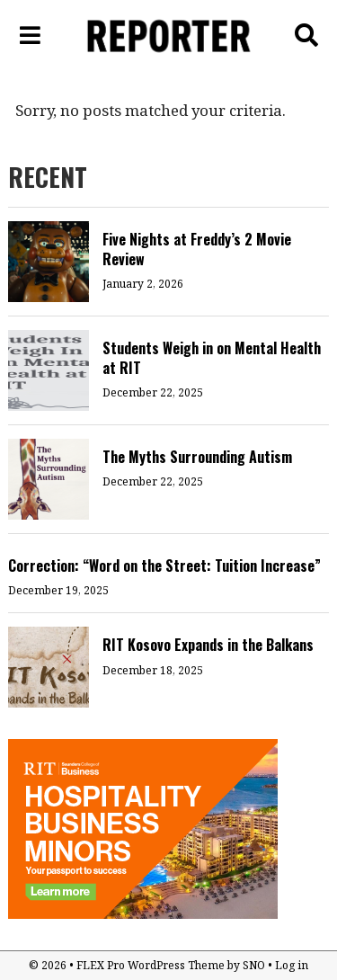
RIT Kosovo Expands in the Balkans (208, 645)
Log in (292, 965)
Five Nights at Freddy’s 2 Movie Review (197, 249)
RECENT (48, 177)
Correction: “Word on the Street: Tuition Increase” (164, 566)
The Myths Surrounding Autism (197, 457)
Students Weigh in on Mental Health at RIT (212, 358)
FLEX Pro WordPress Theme (151, 965)
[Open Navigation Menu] (31, 36)
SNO (254, 965)
